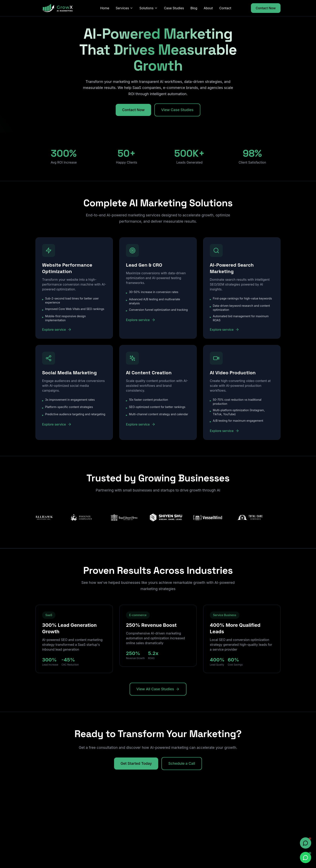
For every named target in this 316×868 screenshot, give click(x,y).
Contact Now (266, 8)
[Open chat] (306, 843)
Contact (225, 8)
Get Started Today (136, 763)
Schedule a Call (182, 763)
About (208, 8)
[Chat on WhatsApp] (306, 858)
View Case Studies (177, 110)
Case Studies (174, 8)
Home (105, 8)
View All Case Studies (158, 689)
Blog (194, 8)
